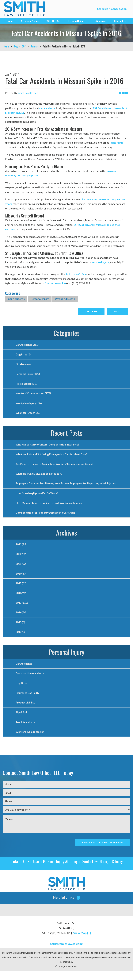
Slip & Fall (21, 720)
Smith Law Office (76, 274)
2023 (21, 549)
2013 (20, 638)
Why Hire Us (53, 21)
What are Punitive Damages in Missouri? (39, 477)
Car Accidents (16, 299)
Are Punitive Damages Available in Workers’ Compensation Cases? (55, 467)
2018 (21, 598)
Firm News (23, 365)
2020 (21, 578)
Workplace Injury (29, 405)
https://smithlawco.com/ (67, 953)
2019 (21, 589)
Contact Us (120, 21)
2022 (21, 559)
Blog (16, 46)
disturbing (117, 143)
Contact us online (55, 283)
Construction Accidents (30, 680)
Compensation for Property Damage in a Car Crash (46, 517)
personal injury (100, 262)
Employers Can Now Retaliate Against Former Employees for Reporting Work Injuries (66, 487)
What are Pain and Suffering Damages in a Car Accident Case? (52, 457)
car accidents (47, 108)
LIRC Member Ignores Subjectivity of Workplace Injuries (49, 507)
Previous (90, 312)
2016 (21, 618)
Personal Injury (76, 21)
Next (117, 312)
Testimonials (99, 21)
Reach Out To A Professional (102, 851)
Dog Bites (23, 355)
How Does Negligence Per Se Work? (37, 497)
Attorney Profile (30, 21)
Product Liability (25, 710)
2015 (20, 628)
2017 (24, 46)
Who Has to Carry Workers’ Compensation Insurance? (48, 447)
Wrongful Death (65, 299)
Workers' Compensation (33, 395)
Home (10, 21)
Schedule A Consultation (112, 9)
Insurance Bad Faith (27, 700)
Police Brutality (27, 385)
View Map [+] (82, 942)
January (35, 46)
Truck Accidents (25, 730)
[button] (66, 906)
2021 (21, 568)
